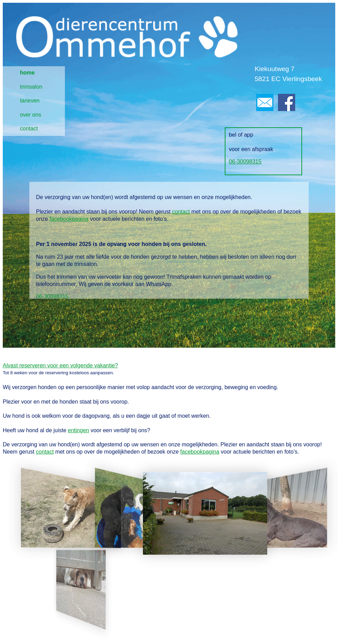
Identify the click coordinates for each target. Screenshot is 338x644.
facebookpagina (69, 219)
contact (29, 128)
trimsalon (31, 87)
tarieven (30, 101)
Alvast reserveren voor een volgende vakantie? (60, 365)
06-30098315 (245, 162)
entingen (79, 430)
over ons (31, 115)
